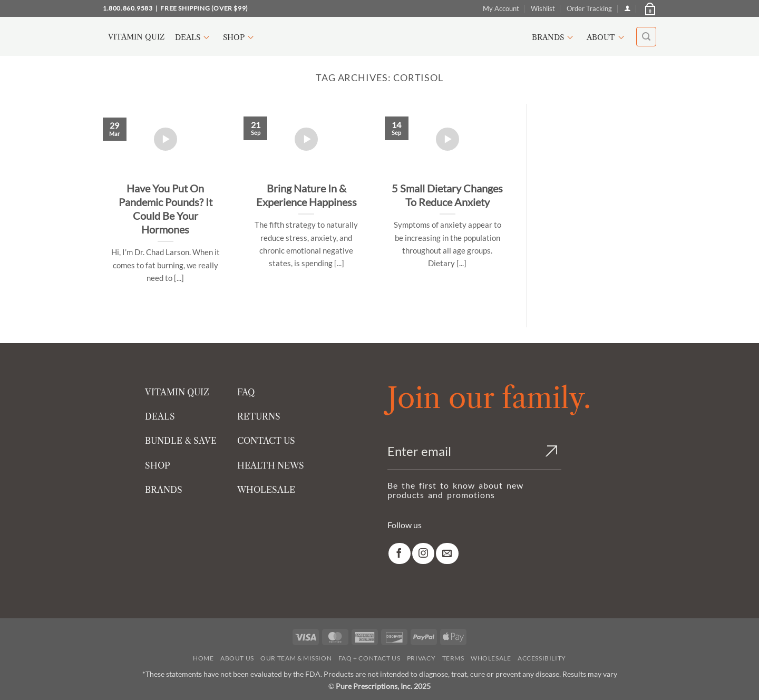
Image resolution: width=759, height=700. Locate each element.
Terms (453, 658)
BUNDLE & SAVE (181, 441)
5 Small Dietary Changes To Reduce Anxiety (447, 195)
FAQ (246, 392)
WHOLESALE (266, 490)
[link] (400, 554)
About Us (237, 658)
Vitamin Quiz (136, 37)
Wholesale (491, 658)
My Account (501, 8)
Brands (554, 37)
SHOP (158, 465)
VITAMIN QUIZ (177, 392)
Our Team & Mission (296, 658)
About (607, 37)
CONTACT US (266, 441)
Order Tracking (589, 8)
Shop (240, 37)
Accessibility (542, 658)
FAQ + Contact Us (369, 658)
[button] (649, 8)
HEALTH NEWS (271, 465)
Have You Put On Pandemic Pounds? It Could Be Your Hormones (166, 209)
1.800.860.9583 (128, 8)
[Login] (627, 8)
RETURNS (259, 416)
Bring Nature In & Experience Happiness (306, 195)
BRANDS (164, 490)
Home (203, 658)
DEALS (160, 416)
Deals (194, 37)
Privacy (421, 658)
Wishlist (543, 8)
